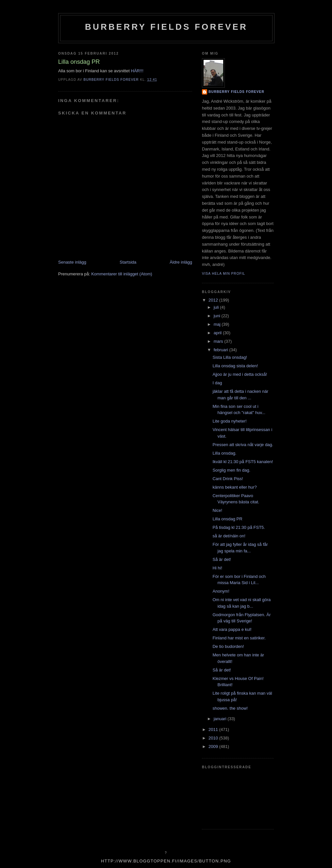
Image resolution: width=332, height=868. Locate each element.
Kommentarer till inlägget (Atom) (122, 274)
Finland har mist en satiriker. (239, 638)
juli (217, 307)
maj (218, 324)
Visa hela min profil (224, 274)
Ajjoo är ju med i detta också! (240, 374)
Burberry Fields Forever (166, 27)
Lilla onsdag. (224, 453)
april (218, 333)
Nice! (217, 510)
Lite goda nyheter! (229, 421)
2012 (214, 300)
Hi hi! (217, 568)
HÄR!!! (137, 71)
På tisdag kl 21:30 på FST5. (239, 527)
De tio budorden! (228, 646)
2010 (214, 738)
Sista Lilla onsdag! (230, 357)
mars (219, 341)
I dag (217, 383)
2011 (214, 729)
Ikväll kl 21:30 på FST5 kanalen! (243, 462)
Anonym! (221, 591)
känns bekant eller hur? (234, 487)
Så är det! (222, 559)
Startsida (128, 262)
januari (221, 719)
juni (218, 316)
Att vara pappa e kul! (232, 629)
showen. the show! (230, 708)
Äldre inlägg (181, 262)
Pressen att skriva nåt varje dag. (243, 445)
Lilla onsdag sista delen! (235, 366)
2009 (214, 746)
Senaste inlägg (72, 262)
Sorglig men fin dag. (231, 470)
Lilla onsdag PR (227, 519)
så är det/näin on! (229, 536)
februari (222, 350)
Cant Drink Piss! (228, 479)
